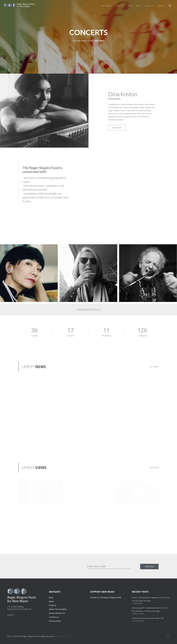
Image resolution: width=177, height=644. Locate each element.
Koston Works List (57, 613)
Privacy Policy (55, 621)
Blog (139, 6)
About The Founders (58, 609)
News (130, 6)
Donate (161, 6)
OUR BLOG (154, 468)
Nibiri (57, 636)
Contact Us (54, 617)
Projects (120, 6)
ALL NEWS (154, 367)
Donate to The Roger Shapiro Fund (106, 597)
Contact (149, 6)
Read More (117, 128)
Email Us (11, 615)
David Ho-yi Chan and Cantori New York (148, 618)
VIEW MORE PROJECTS (89, 310)
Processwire (66, 636)
